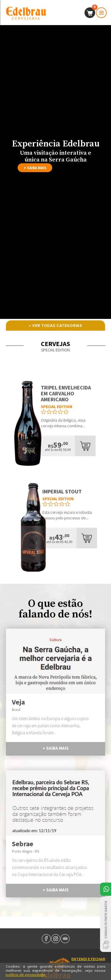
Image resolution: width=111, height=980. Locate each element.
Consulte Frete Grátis (106, 924)
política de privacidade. (26, 975)
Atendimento (106, 889)
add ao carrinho (85, 446)
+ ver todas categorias (55, 326)
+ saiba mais (35, 168)
